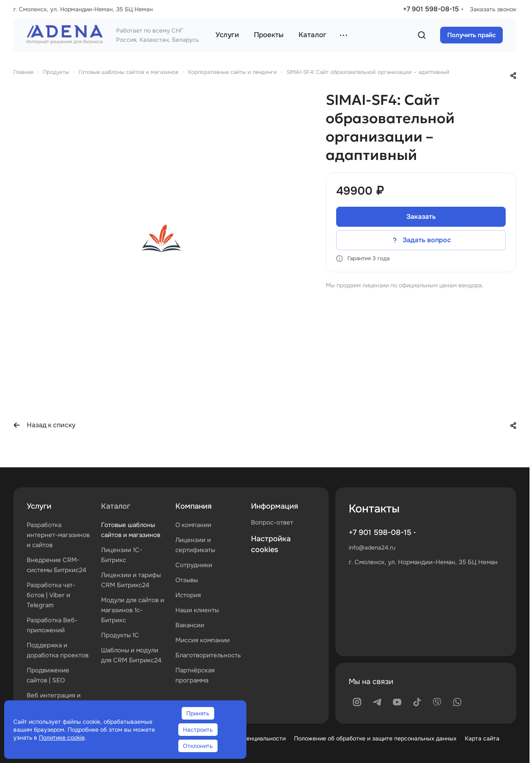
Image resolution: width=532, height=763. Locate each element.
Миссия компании (203, 640)
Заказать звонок (493, 9)
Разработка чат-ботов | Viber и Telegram (51, 595)
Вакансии (190, 625)
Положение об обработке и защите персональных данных (375, 738)
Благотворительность (208, 655)
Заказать (421, 217)
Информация (275, 506)
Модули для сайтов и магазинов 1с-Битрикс (133, 610)
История (188, 595)
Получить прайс (471, 35)
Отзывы (187, 580)
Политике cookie (62, 738)
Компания (194, 506)
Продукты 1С (120, 635)
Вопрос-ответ (272, 522)
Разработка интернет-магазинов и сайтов (58, 535)
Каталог (116, 506)
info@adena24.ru (372, 548)
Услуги (39, 506)
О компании (193, 525)
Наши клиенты (197, 610)
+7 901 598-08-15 (431, 9)
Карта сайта (482, 738)
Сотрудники (194, 565)
